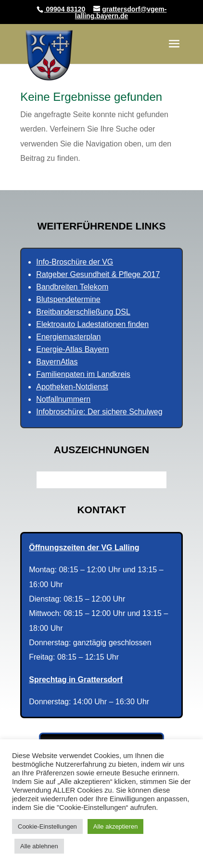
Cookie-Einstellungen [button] (47, 826)
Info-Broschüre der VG (75, 262)
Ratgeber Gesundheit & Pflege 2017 (98, 274)
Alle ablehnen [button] (39, 846)
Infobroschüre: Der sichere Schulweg (99, 412)
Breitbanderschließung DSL (83, 312)
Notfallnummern (63, 399)
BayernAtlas (57, 362)
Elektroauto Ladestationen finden (92, 324)
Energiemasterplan (68, 337)
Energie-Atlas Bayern (72, 349)
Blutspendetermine (68, 299)
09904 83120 (65, 9)
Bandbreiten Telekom (72, 287)
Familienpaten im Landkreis (83, 374)
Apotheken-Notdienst (72, 387)
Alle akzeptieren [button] (116, 826)
